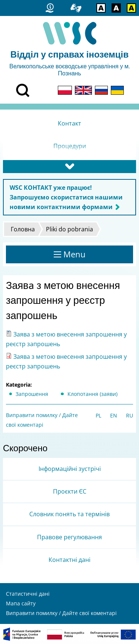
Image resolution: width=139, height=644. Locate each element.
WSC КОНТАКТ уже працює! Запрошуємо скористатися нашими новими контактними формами (66, 197)
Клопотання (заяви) (92, 394)
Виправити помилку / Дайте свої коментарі (61, 613)
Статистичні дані (28, 594)
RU (130, 415)
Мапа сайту (21, 603)
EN (114, 415)
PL (98, 415)
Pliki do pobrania (69, 229)
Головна (23, 229)
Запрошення (32, 394)
